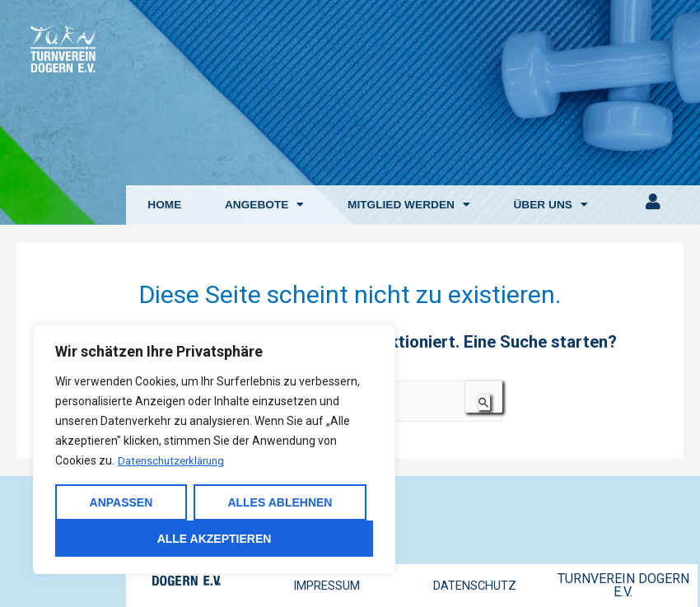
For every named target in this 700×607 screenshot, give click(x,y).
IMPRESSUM (327, 585)
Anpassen (121, 502)
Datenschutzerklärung (176, 461)
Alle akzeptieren (215, 539)
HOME (164, 205)
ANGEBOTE (264, 205)
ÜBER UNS (550, 205)
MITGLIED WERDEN (409, 205)
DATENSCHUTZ (475, 585)
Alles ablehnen (280, 502)
